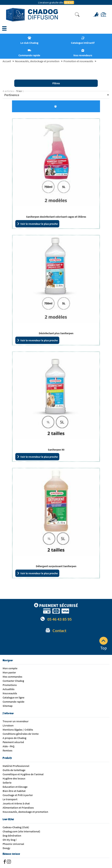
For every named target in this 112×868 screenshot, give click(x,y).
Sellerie (7, 783)
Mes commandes (12, 677)
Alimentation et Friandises (18, 808)
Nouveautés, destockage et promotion (37, 61)
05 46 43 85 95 (59, 619)
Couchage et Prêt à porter (18, 795)
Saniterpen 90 (56, 450)
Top (103, 644)
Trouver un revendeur (16, 721)
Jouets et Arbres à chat (16, 803)
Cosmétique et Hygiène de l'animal (23, 774)
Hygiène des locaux (14, 778)
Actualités (9, 689)
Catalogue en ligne (13, 697)
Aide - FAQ (9, 746)
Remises (7, 750)
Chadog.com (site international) (21, 831)
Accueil (7, 61)
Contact (59, 631)
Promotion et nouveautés (78, 61)
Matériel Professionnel (16, 766)
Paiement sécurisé (13, 742)
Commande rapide (13, 702)
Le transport (10, 799)
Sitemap (8, 706)
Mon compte (10, 668)
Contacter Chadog (13, 681)
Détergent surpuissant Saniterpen (56, 566)
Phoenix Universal (13, 844)
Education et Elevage (15, 787)
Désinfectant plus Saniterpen (56, 333)
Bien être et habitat (14, 791)
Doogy (6, 848)
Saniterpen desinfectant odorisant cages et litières (56, 217)
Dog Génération (12, 836)
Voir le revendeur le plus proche (37, 224)
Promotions (10, 685)
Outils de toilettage (14, 770)
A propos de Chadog (14, 738)
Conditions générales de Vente (21, 734)
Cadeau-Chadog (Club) (16, 827)
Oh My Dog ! (10, 840)
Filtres (56, 83)
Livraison (8, 725)
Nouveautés (10, 693)
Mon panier (9, 672)
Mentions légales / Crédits (18, 730)
